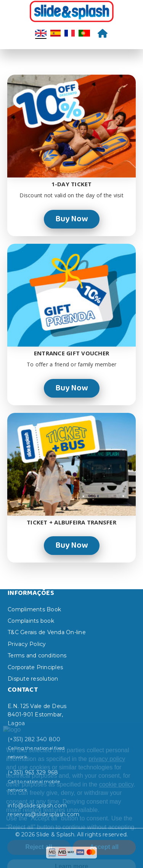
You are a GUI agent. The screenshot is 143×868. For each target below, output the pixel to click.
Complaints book (31, 621)
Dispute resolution (33, 679)
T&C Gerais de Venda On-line (47, 632)
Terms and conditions (37, 655)
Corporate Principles (35, 667)
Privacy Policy (27, 644)
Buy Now (72, 219)
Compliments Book (34, 609)
